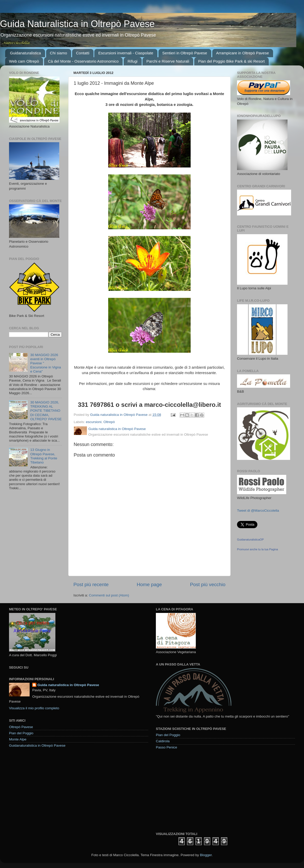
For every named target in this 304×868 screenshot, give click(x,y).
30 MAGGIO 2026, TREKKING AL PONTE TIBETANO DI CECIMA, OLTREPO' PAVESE (46, 411)
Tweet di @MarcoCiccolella (258, 511)
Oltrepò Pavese (21, 727)
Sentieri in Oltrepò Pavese (185, 53)
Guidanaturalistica (26, 53)
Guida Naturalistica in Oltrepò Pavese (77, 24)
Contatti (83, 53)
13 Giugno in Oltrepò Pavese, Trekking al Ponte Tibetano (44, 456)
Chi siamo (59, 53)
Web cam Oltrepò (24, 61)
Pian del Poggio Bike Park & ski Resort (231, 61)
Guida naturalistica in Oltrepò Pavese (68, 685)
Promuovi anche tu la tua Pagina (257, 549)
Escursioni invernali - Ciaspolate (126, 53)
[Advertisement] (195, 790)
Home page (149, 584)
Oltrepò (109, 422)
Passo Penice (167, 747)
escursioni (94, 422)
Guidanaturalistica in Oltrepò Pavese (37, 745)
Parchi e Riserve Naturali (168, 61)
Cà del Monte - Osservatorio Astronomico (83, 61)
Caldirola (163, 741)
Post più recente (91, 584)
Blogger (206, 855)
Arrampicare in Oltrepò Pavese (243, 53)
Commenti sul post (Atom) (109, 595)
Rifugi (132, 61)
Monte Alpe (18, 739)
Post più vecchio (208, 584)
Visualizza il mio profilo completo (34, 708)
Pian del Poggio (21, 733)
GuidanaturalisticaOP (250, 540)
